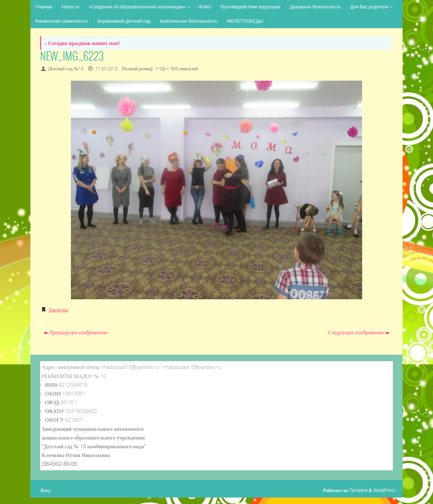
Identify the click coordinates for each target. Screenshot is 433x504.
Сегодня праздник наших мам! (82, 43)
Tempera (358, 490)
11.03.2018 (106, 69)
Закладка (58, 310)
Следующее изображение (359, 332)
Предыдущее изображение (76, 332)
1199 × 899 (167, 69)
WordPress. (385, 490)
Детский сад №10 (66, 69)
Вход (46, 490)
